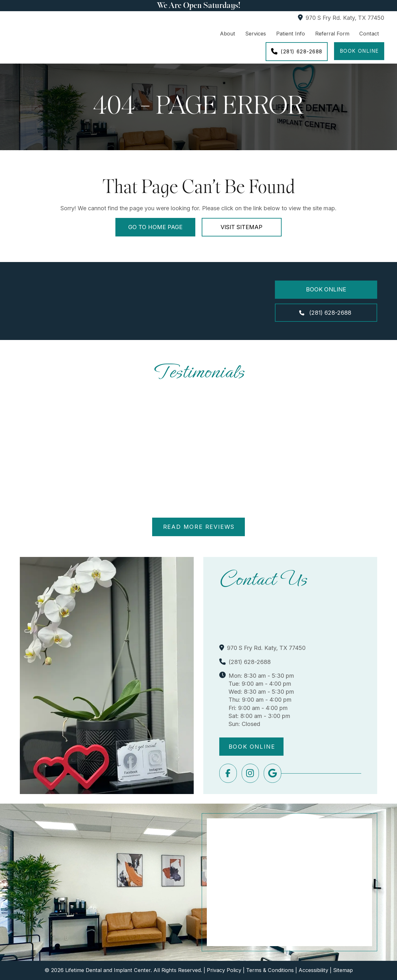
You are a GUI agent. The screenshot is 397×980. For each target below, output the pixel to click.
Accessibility (313, 970)
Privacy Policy (224, 970)
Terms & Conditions (270, 970)
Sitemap (343, 970)
